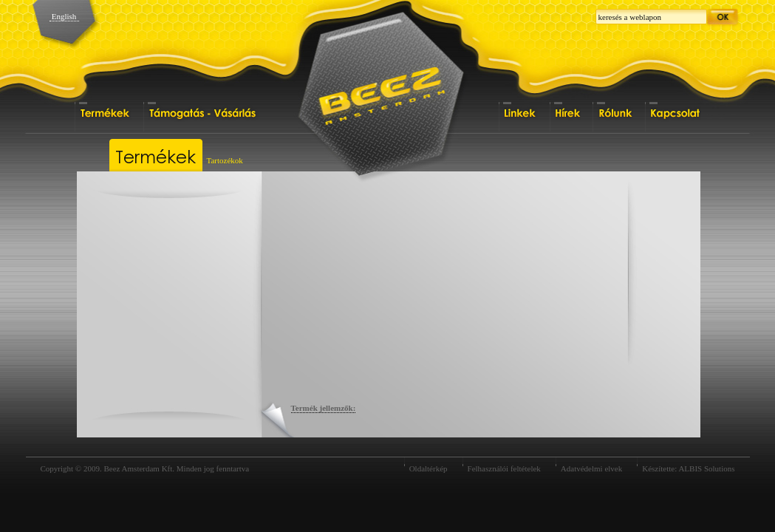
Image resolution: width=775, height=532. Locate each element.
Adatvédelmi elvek (591, 468)
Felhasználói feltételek (504, 468)
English (64, 16)
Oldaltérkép (429, 468)
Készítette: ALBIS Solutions (688, 468)
